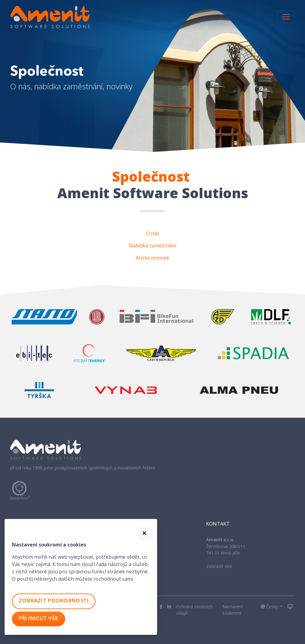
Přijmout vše (39, 619)
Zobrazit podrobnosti (54, 601)
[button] (272, 607)
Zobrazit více (219, 566)
